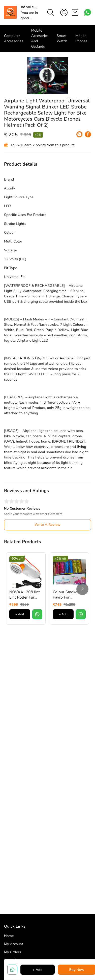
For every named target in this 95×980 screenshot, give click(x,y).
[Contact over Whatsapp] (88, 12)
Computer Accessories (14, 38)
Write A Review (47, 583)
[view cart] (75, 12)
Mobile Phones (81, 38)
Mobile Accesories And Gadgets (40, 38)
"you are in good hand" (29, 18)
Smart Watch (62, 38)
